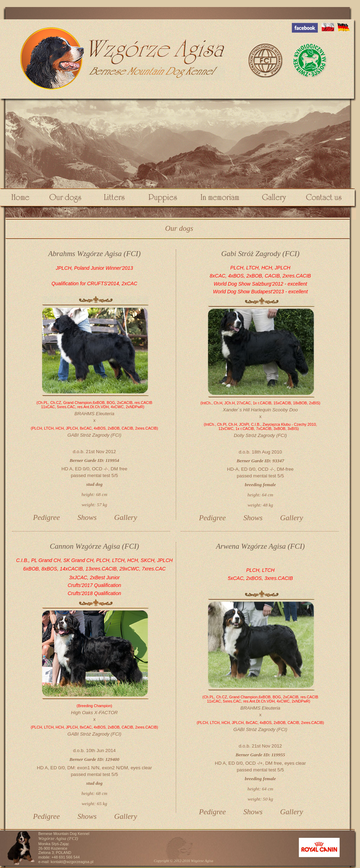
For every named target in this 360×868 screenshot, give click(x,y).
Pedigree (46, 517)
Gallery (126, 517)
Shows (87, 517)
